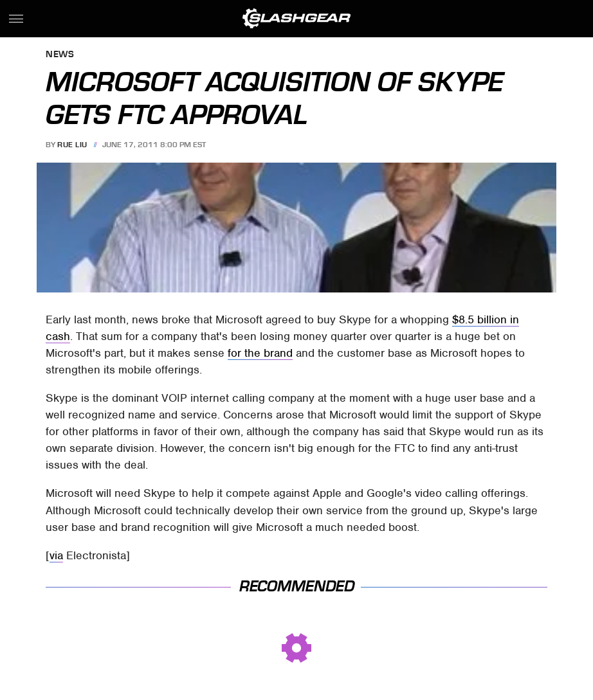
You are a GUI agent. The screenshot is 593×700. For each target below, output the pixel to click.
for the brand (260, 353)
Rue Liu (72, 145)
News (60, 55)
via (56, 555)
